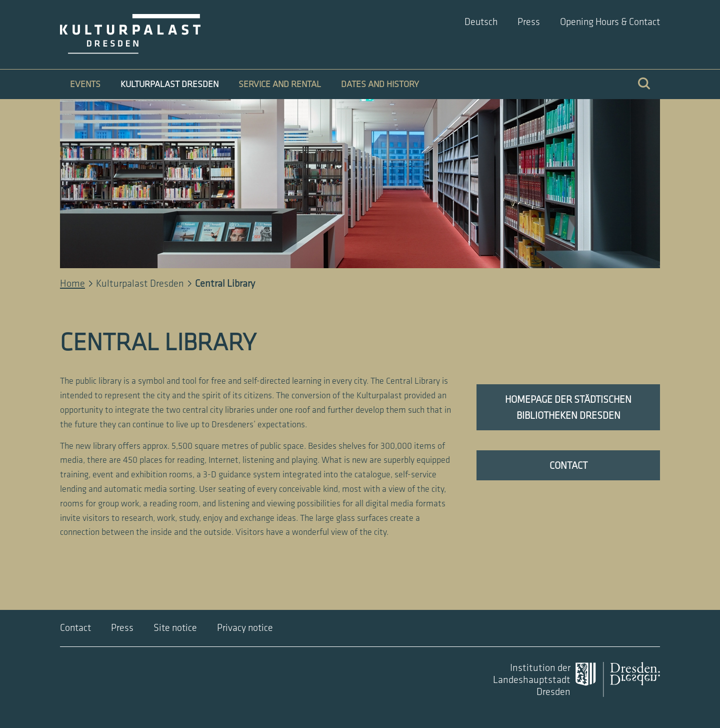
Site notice (175, 628)
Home (72, 284)
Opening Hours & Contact (610, 22)
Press (529, 22)
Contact (75, 628)
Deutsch (481, 22)
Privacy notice (245, 628)
